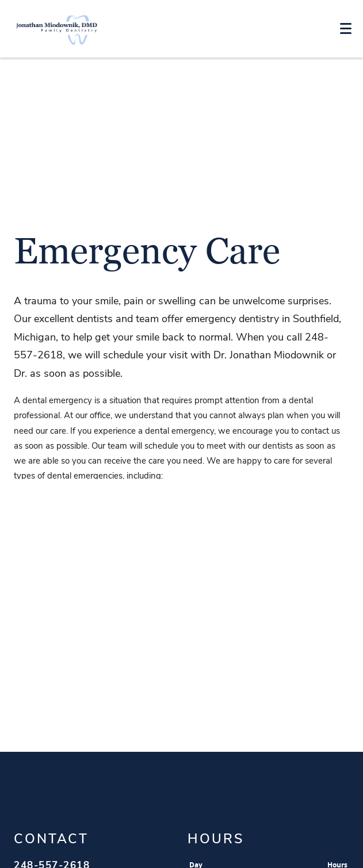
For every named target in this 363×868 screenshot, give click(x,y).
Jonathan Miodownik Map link (181, 702)
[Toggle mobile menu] (346, 28)
